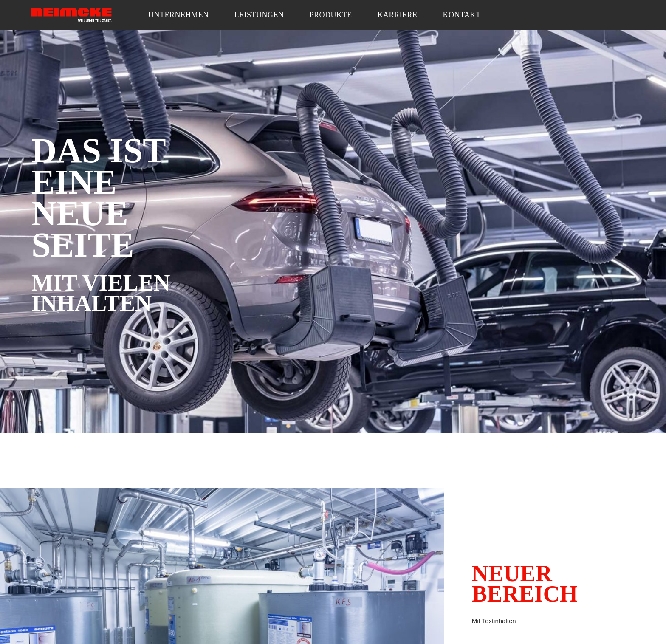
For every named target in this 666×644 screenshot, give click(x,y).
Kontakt (462, 15)
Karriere (398, 15)
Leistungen (259, 15)
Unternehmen (179, 15)
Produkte (330, 15)
